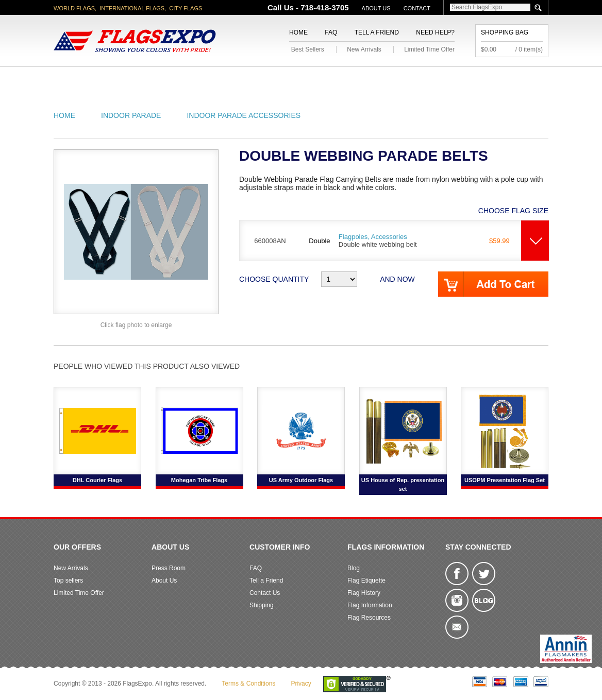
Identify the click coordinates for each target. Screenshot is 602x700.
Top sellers (68, 581)
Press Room (169, 568)
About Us (376, 8)
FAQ (331, 32)
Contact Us (265, 593)
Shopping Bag (505, 32)
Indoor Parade (131, 115)
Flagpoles (355, 79)
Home (298, 32)
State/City (140, 79)
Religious (295, 79)
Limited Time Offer (429, 49)
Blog (354, 568)
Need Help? (435, 32)
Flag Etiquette (366, 581)
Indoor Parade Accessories (244, 115)
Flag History (364, 593)
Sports (410, 79)
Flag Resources (369, 618)
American (82, 79)
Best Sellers (308, 49)
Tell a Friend (377, 32)
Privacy (301, 684)
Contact (417, 8)
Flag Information (370, 605)
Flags (455, 79)
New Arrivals (364, 49)
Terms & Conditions (248, 684)
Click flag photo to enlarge (136, 325)
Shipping (262, 605)
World (193, 79)
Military (240, 79)
